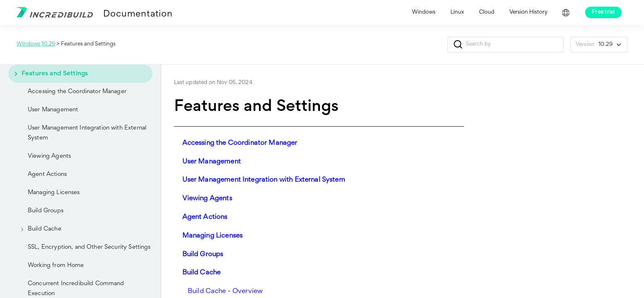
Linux (457, 12)
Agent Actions (47, 174)
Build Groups (46, 211)
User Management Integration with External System (87, 133)
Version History (528, 12)
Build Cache (38, 229)
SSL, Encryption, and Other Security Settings (89, 247)
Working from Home (56, 266)
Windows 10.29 (36, 44)
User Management (53, 110)
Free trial (603, 12)
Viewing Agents (49, 156)
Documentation (138, 14)
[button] (458, 45)
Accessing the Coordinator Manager (77, 92)
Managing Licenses (54, 193)
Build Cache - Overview (225, 292)
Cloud (487, 12)
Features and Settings (48, 74)
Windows (424, 12)
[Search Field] (506, 45)
